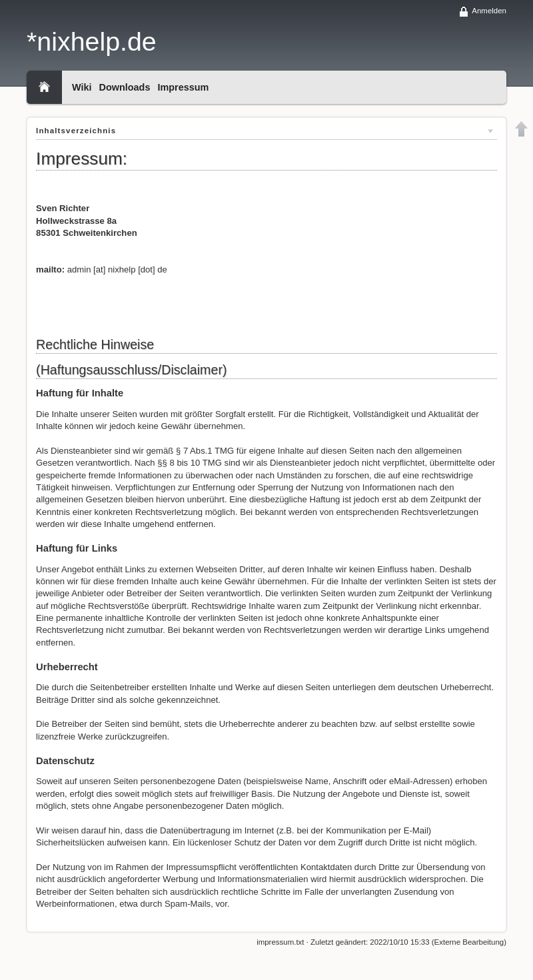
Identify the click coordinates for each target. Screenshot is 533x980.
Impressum (183, 87)
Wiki (82, 87)
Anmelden (489, 11)
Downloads (125, 87)
